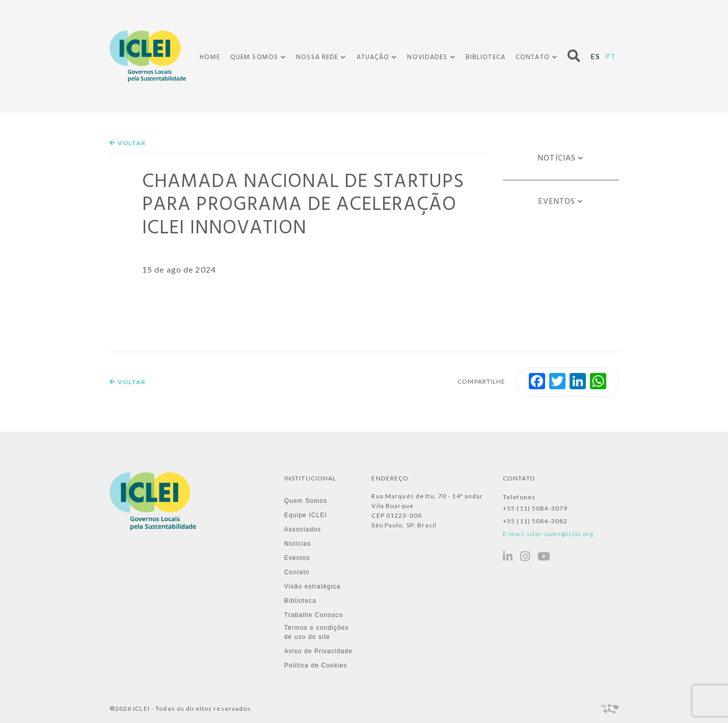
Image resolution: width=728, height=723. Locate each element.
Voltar (128, 143)
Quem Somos (254, 58)
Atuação (373, 58)
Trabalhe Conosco (314, 615)
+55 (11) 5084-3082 (535, 521)
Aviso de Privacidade (318, 651)
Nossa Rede (317, 58)
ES (596, 56)
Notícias (557, 158)
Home (210, 57)
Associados (303, 529)
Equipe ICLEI (306, 515)
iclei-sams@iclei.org (560, 534)
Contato (533, 58)
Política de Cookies (316, 665)
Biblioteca (486, 57)
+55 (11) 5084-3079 (535, 508)
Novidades (427, 58)
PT (611, 56)
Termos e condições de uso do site (317, 632)
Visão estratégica (313, 586)
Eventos (557, 202)
